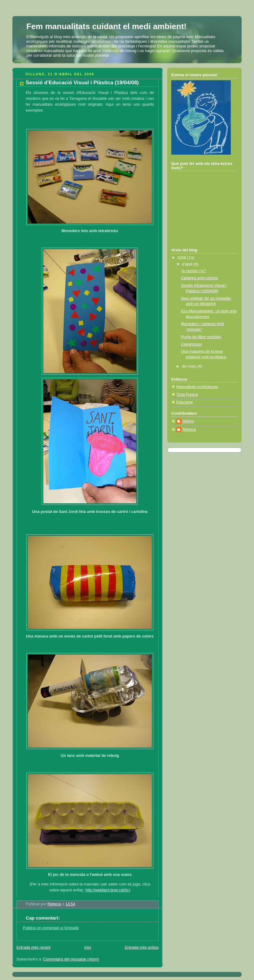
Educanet (184, 402)
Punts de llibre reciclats (201, 337)
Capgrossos (192, 344)
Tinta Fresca (187, 395)
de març (190, 366)
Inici (88, 947)
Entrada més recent (33, 947)
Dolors (188, 421)
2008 (182, 258)
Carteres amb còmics (200, 278)
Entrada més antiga (142, 947)
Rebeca (189, 430)
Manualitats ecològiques (197, 387)
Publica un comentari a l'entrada (51, 928)
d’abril (188, 264)
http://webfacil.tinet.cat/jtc (107, 890)
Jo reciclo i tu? (194, 271)
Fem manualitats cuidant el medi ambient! (106, 26)
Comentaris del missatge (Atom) (71, 959)
